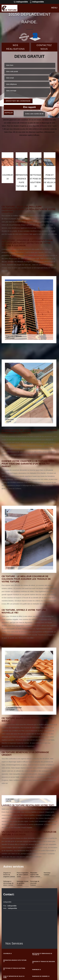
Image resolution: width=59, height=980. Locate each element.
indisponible (21, 2)
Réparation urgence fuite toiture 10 (15, 961)
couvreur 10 (7, 954)
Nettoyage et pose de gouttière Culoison (23, 883)
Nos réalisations (16, 47)
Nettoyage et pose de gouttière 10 (14, 969)
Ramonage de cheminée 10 (41, 976)
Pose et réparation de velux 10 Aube (14, 977)
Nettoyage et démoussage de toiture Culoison (8, 883)
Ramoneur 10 (37, 970)
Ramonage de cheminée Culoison (35, 883)
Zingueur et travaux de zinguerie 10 (44, 962)
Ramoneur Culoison (47, 874)
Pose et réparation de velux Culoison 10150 (23, 875)
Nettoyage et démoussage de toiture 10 (42, 954)
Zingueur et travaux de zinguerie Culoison (9, 875)
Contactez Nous (44, 47)
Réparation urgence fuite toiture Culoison (35, 875)
